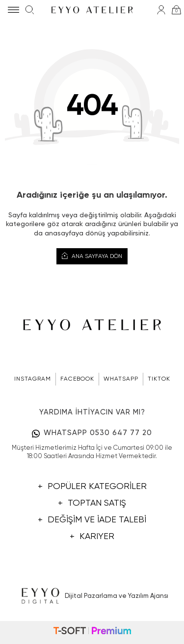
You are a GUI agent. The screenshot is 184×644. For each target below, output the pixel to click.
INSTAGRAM (33, 379)
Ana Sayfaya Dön (92, 256)
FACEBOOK (77, 379)
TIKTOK (159, 379)
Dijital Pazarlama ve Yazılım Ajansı (92, 596)
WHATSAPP (121, 379)
